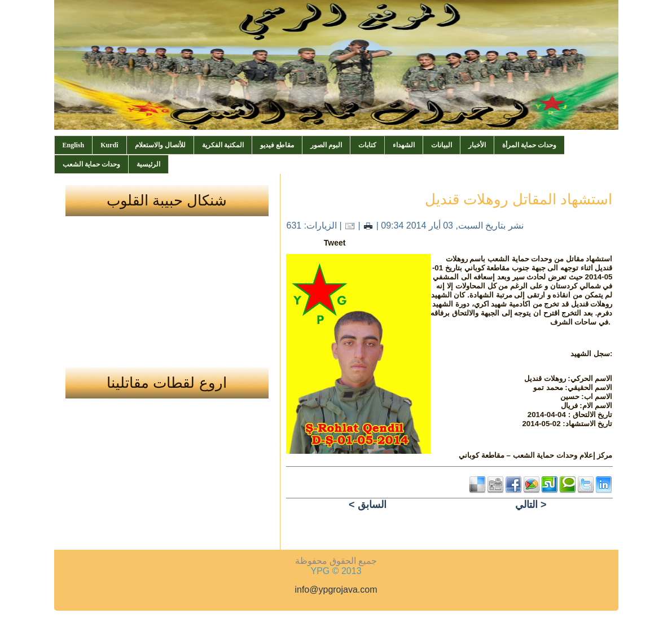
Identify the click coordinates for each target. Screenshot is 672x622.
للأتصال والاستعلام (160, 145)
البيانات (442, 145)
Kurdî (109, 145)
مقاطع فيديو (277, 145)
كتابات (367, 145)
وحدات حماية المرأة (529, 145)
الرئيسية (148, 164)
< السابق (368, 505)
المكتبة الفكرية (223, 145)
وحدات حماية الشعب (91, 164)
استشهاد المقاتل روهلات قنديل (519, 199)
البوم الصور (326, 145)
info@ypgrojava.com (336, 590)
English (74, 145)
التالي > (531, 505)
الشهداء (404, 145)
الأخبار (477, 145)
